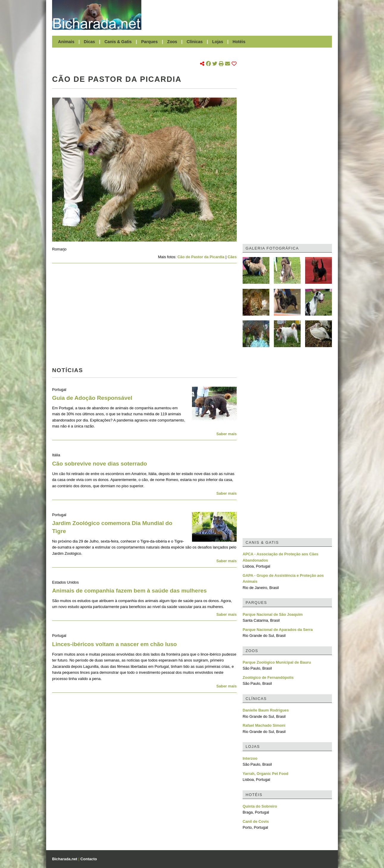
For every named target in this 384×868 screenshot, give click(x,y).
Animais (66, 42)
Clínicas (195, 42)
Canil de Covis (256, 821)
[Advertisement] (240, 15)
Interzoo (250, 758)
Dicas (90, 42)
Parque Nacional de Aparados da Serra (278, 630)
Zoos (172, 42)
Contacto (89, 859)
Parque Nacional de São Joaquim (273, 614)
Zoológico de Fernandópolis (268, 677)
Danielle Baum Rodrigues (266, 710)
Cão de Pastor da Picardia (201, 257)
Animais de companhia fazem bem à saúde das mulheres (129, 591)
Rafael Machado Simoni (264, 725)
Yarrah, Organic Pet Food (266, 774)
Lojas (218, 42)
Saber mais (227, 434)
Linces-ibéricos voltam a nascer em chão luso (114, 644)
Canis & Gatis (118, 42)
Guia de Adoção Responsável (92, 398)
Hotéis (239, 42)
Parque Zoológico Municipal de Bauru (277, 662)
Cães (232, 257)
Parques (149, 42)
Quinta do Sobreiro (260, 806)
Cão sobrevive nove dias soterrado (100, 464)
